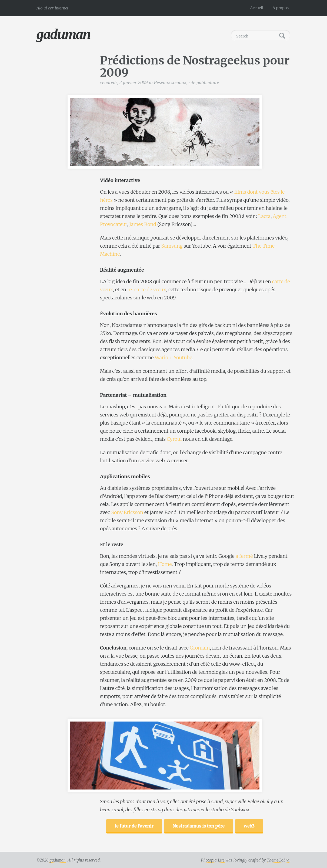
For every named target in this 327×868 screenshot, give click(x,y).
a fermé (244, 556)
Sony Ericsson (127, 512)
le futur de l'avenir (134, 826)
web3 (249, 826)
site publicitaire (204, 83)
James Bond (143, 224)
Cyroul (174, 439)
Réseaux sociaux (170, 83)
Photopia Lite (213, 860)
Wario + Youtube (173, 358)
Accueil (257, 8)
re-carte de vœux (147, 290)
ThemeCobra (278, 860)
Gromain (200, 648)
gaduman (64, 34)
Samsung (172, 246)
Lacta (264, 216)
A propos (281, 8)
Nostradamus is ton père (199, 826)
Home (165, 564)
